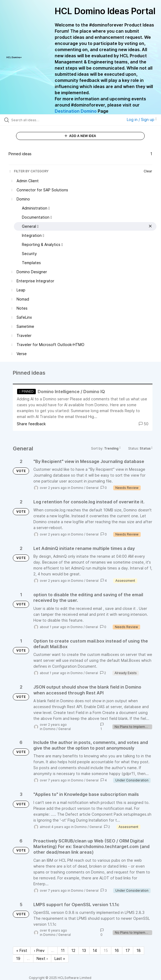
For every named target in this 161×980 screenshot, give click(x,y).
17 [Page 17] (128, 950)
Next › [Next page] (42, 958)
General (92, 488)
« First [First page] (22, 950)
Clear (148, 171)
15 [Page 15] (106, 950)
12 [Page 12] (73, 950)
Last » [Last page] (60, 958)
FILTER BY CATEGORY (29, 171)
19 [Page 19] (18, 958)
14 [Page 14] (95, 950)
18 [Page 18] (139, 950)
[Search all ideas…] (42, 120)
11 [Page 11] (63, 950)
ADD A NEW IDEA (80, 136)
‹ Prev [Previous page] (39, 950)
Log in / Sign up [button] (142, 119)
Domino (77, 488)
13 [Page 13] (84, 950)
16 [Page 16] (117, 950)
